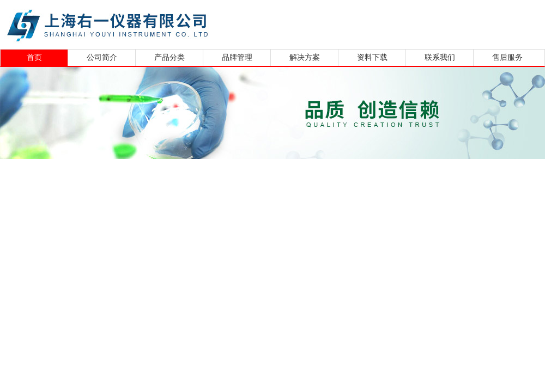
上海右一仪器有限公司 (150, 23)
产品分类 (169, 57)
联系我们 (440, 57)
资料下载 (372, 57)
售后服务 (507, 57)
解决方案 (305, 57)
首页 (34, 57)
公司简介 (102, 57)
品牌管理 (237, 57)
